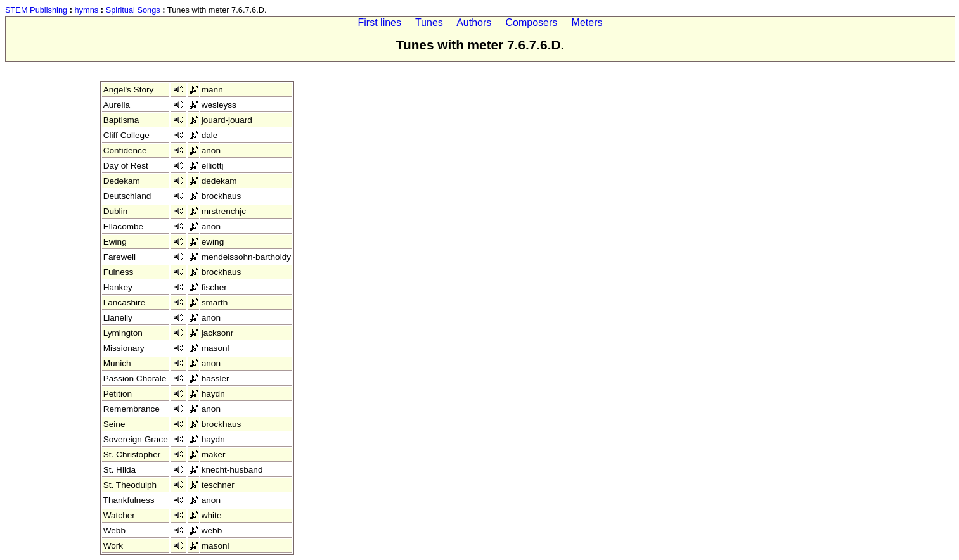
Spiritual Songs (133, 10)
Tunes (429, 22)
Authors (474, 22)
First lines (380, 22)
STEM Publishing (36, 10)
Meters (587, 22)
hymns (87, 10)
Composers (532, 22)
